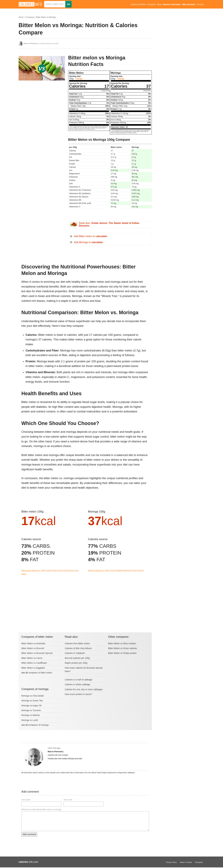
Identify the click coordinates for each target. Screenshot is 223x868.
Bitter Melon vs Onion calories (122, 648)
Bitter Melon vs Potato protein (122, 653)
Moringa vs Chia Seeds (33, 696)
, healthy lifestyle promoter (41, 43)
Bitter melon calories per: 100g (33, 570)
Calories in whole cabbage (77, 684)
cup (64, 570)
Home (21, 17)
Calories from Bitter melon (77, 643)
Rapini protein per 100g (76, 663)
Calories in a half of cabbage (78, 680)
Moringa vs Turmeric (31, 710)
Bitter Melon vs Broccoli (33, 648)
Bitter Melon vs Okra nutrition (122, 643)
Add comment (29, 834)
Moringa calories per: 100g (98, 570)
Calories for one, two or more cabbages (84, 689)
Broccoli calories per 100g (77, 658)
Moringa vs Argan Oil (31, 706)
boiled (24, 574)
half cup (70, 570)
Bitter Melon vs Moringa (46, 17)
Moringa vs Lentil (30, 720)
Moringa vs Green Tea (32, 701)
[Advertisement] (42, 114)
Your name (26, 800)
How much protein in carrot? (78, 694)
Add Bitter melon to (91, 236)
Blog (159, 4)
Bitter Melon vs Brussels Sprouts (37, 653)
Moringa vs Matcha (31, 715)
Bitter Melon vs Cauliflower (34, 663)
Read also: (109, 224)
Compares (151, 4)
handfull (119, 570)
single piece (57, 570)
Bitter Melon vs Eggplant (33, 668)
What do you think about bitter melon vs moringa (41, 810)
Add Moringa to (89, 242)
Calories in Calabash (75, 653)
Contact (200, 4)
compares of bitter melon (40, 673)
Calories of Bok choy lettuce (78, 648)
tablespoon (128, 570)
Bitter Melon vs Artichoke (33, 643)
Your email (68, 800)
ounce (49, 570)
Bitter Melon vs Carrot (32, 658)
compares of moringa (38, 725)
